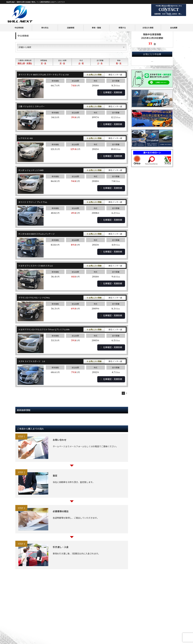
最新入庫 (21, 63)
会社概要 (174, 20)
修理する (122, 20)
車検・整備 (96, 20)
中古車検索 (19, 20)
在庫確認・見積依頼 (111, 92)
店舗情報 (71, 20)
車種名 (29, 63)
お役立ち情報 (148, 20)
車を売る (45, 20)
